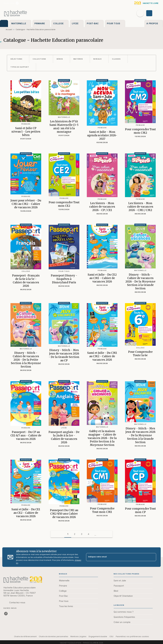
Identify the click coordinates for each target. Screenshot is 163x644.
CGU (111, 636)
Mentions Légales (78, 636)
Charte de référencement (25, 636)
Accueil (9, 29)
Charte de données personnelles (54, 636)
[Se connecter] (153, 13)
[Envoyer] (153, 557)
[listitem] (17, 3)
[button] (18, 59)
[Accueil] (15, 13)
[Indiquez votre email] (118, 557)
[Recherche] (140, 13)
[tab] (4, 23)
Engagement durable (98, 636)
